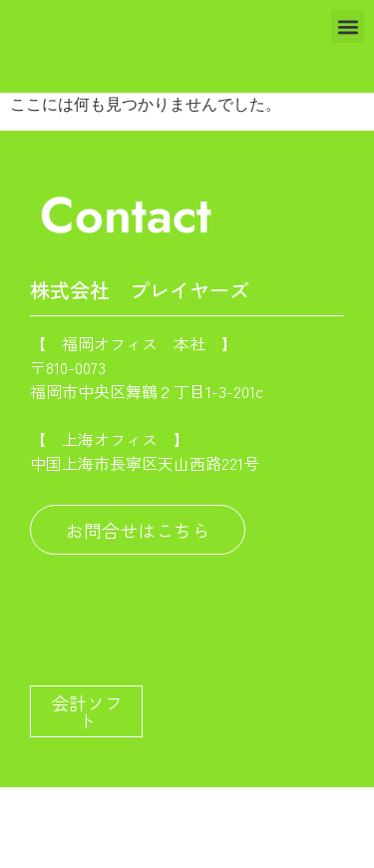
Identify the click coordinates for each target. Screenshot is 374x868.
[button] (348, 26)
